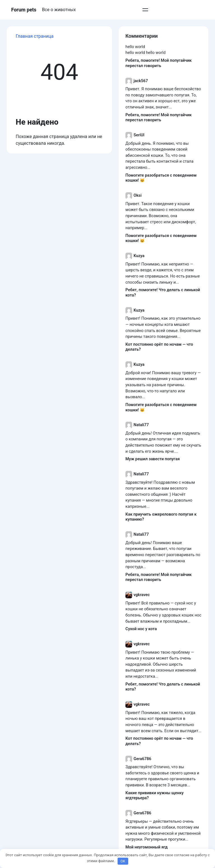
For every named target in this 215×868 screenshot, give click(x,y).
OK (123, 861)
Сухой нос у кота (141, 629)
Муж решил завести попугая (153, 459)
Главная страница (35, 36)
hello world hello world (145, 53)
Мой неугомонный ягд (147, 847)
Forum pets (24, 10)
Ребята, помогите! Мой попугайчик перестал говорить (159, 63)
